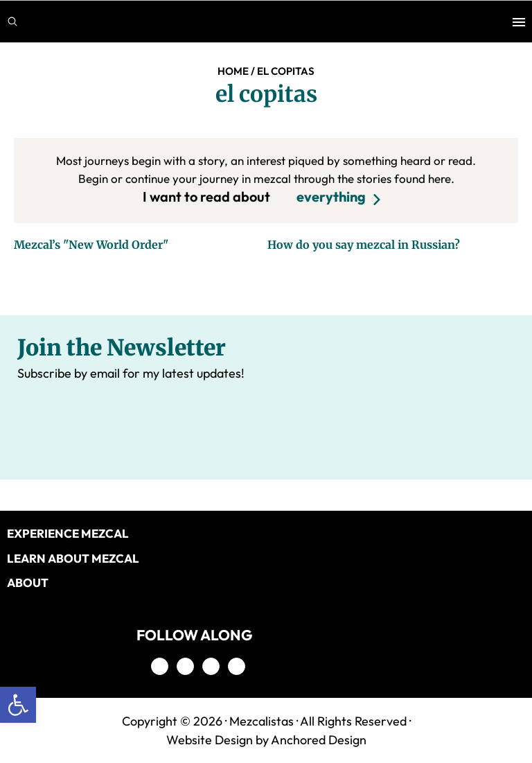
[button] (18, 705)
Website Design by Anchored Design (266, 740)
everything (331, 196)
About (28, 582)
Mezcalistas (261, 721)
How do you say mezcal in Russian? (364, 245)
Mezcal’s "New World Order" (91, 245)
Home (233, 71)
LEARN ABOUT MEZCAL (73, 558)
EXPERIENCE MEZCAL (68, 533)
